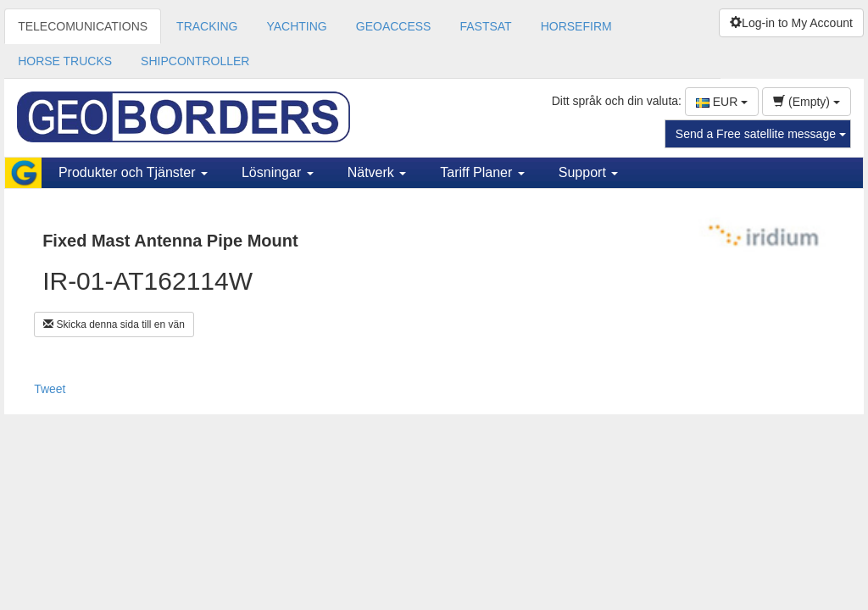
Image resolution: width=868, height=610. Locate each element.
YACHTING (296, 26)
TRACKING (207, 26)
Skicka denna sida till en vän (114, 324)
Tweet (50, 389)
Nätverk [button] (377, 172)
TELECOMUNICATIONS (83, 26)
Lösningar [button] (278, 172)
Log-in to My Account (791, 23)
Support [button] (588, 172)
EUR (722, 102)
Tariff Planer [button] (482, 172)
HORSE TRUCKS (65, 61)
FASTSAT (485, 26)
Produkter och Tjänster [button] (133, 172)
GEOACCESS (394, 26)
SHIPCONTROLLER (195, 61)
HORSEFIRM (576, 26)
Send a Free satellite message (761, 134)
